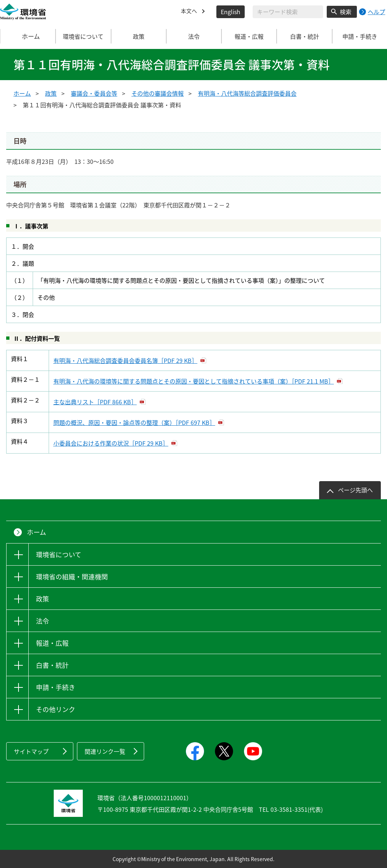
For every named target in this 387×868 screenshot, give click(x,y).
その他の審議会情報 (158, 93)
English (231, 12)
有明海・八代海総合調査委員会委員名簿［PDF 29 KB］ (125, 360)
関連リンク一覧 (105, 751)
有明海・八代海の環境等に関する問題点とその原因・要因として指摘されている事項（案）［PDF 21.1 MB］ (194, 381)
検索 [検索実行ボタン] (346, 12)
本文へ (190, 12)
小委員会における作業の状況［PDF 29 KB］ (111, 443)
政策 (51, 93)
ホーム (28, 36)
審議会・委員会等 (94, 93)
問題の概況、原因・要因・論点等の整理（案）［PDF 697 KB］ (134, 422)
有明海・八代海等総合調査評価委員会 (247, 93)
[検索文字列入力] (288, 12)
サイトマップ (31, 751)
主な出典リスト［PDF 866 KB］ (95, 402)
